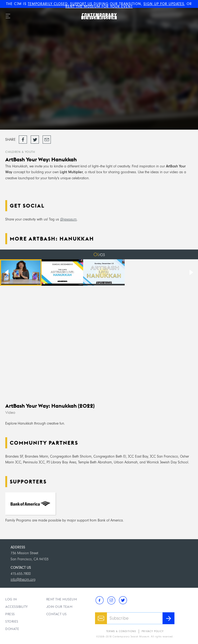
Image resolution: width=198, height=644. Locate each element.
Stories (12, 621)
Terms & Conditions (121, 631)
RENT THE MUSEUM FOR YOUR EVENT (99, 6)
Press (10, 614)
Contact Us (57, 614)
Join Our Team (59, 607)
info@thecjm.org (23, 579)
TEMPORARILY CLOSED (48, 4)
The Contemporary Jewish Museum (93, 11)
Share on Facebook (23, 140)
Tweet (34, 138)
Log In (11, 599)
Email (46, 138)
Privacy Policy (153, 631)
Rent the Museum (62, 599)
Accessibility (17, 607)
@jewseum (68, 219)
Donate (12, 629)
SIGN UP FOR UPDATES (164, 4)
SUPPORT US (81, 4)
